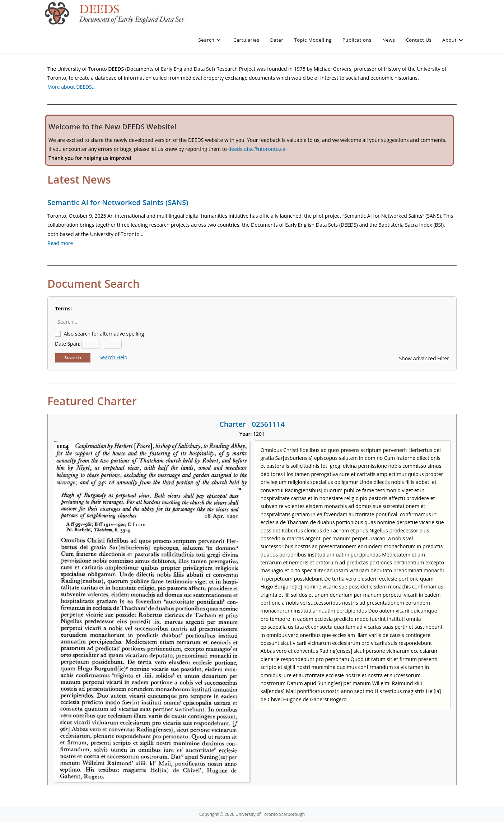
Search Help (113, 357)
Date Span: (68, 344)
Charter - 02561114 (252, 424)
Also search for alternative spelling (104, 334)
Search (73, 358)
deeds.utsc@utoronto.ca (257, 149)
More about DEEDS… (72, 87)
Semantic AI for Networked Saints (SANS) (118, 202)
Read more (60, 243)
